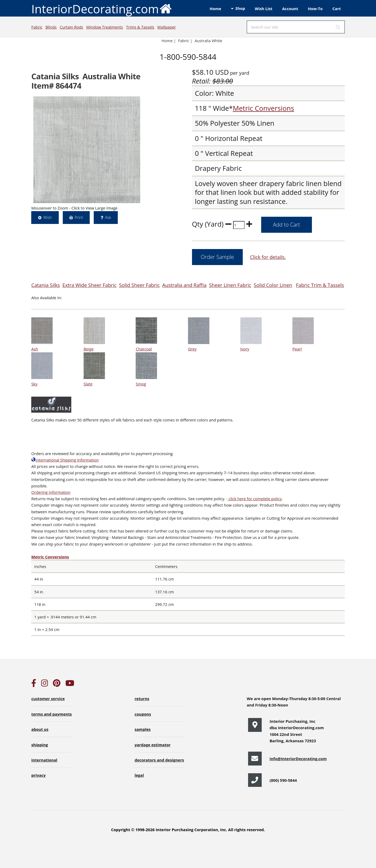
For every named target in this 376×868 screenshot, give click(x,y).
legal (139, 775)
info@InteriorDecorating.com (298, 759)
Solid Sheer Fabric (139, 285)
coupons (143, 714)
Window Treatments (105, 27)
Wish (48, 217)
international (44, 760)
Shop (240, 8)
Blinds (51, 27)
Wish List (264, 9)
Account (290, 9)
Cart (337, 9)
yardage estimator (153, 745)
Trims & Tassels (140, 27)
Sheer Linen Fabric (230, 285)
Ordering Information (51, 492)
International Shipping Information (65, 460)
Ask (108, 217)
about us (40, 729)
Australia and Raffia (185, 285)
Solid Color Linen (273, 285)
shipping (40, 745)
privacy (38, 775)
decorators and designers (159, 760)
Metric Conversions (264, 108)
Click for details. (268, 257)
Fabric (37, 27)
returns (142, 699)
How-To (315, 9)
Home (215, 9)
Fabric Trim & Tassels (320, 285)
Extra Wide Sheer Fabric (89, 285)
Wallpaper (167, 27)
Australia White (209, 41)
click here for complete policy (255, 499)
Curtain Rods (71, 27)
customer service (48, 699)
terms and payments (52, 714)
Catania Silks (46, 285)
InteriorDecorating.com (102, 8)
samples (143, 729)
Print (79, 217)
